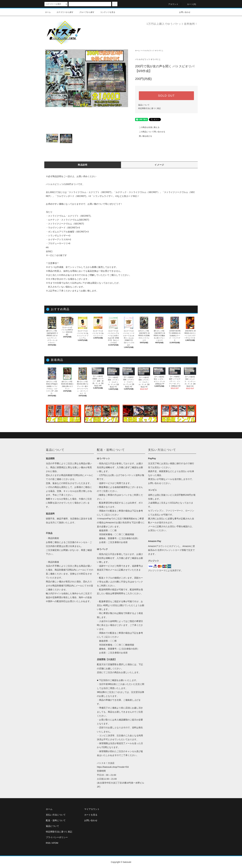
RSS (48, 843)
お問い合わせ (183, 12)
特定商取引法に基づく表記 (149, 108)
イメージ (159, 165)
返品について (144, 105)
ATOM (55, 843)
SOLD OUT (166, 96)
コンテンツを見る (106, 12)
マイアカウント (92, 809)
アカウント (172, 4)
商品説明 (83, 165)
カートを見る (91, 815)
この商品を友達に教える (147, 127)
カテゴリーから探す (63, 12)
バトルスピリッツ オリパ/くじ (153, 51)
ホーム (48, 12)
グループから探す (85, 12)
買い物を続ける (144, 136)
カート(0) (190, 4)
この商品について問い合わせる (150, 132)
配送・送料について (56, 820)
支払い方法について (56, 815)
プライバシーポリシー (57, 837)
